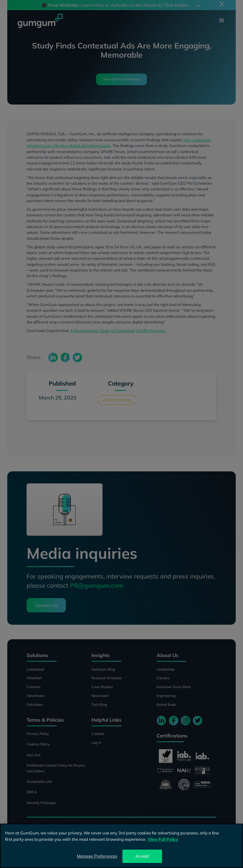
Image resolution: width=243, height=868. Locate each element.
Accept (142, 856)
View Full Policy (163, 839)
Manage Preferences (97, 856)
